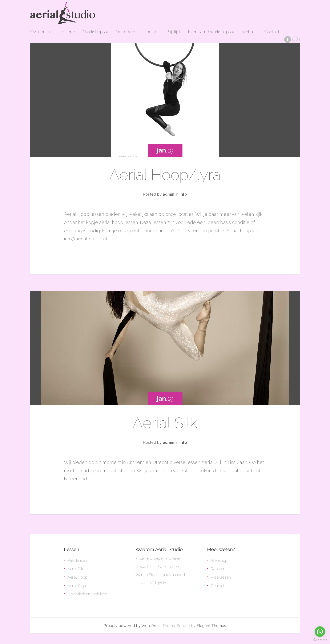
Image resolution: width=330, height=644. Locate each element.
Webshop (219, 560)
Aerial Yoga (77, 586)
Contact (272, 32)
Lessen (67, 32)
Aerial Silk (165, 423)
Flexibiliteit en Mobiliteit (87, 594)
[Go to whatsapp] (320, 632)
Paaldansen (77, 560)
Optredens (126, 32)
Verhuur (249, 32)
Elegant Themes (211, 626)
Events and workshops (211, 32)
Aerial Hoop (78, 577)
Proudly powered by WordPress (132, 626)
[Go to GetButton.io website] (320, 640)
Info (183, 194)
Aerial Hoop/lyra (165, 175)
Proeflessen (221, 577)
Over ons (41, 32)
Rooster (151, 32)
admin (168, 194)
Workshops (96, 32)
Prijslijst (173, 32)
